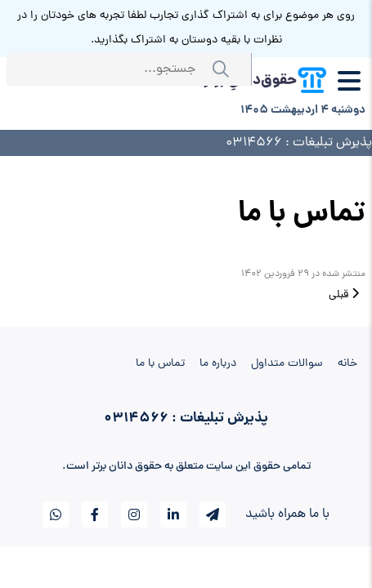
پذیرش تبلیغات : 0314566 (299, 143)
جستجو (225, 69)
